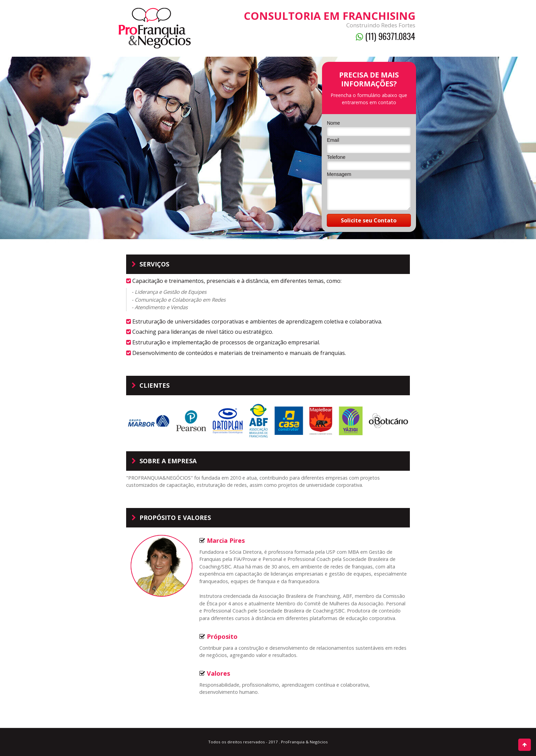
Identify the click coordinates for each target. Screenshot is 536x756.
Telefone (336, 157)
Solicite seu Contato (369, 220)
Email (333, 140)
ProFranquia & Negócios (304, 742)
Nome (333, 123)
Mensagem (339, 174)
